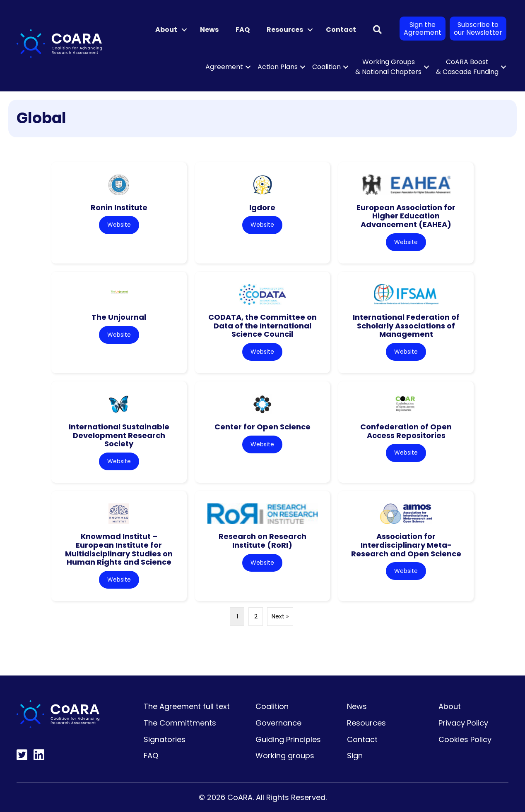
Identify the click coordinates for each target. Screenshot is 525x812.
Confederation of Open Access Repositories (406, 431)
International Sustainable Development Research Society (119, 435)
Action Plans (278, 67)
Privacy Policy (463, 723)
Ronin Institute (119, 207)
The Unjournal (119, 317)
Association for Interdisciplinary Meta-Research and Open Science (406, 545)
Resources (285, 30)
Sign (355, 756)
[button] (184, 30)
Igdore (262, 207)
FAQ (243, 30)
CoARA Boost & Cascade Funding (467, 67)
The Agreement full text (187, 706)
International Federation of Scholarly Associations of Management (406, 326)
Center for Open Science (262, 427)
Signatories (165, 739)
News (209, 30)
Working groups (285, 756)
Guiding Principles (288, 739)
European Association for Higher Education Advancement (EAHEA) (406, 216)
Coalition (326, 67)
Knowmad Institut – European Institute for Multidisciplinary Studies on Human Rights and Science (119, 549)
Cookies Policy (465, 739)
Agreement (224, 67)
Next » (280, 616)
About (166, 30)
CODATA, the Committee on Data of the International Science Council (262, 326)
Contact (341, 30)
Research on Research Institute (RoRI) (262, 541)
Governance (278, 723)
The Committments (180, 723)
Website (119, 225)
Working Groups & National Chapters (388, 67)
